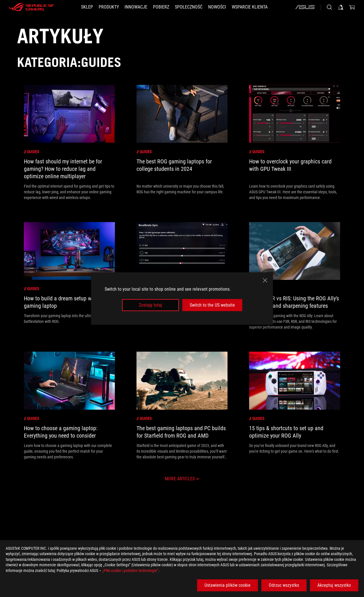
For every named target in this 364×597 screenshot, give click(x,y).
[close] (265, 280)
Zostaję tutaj (150, 305)
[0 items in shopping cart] (352, 7)
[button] (109, 7)
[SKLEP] (87, 7)
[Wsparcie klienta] (250, 7)
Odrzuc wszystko (284, 585)
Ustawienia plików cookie (227, 585)
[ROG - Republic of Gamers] (31, 7)
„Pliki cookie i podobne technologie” (130, 571)
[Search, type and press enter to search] (329, 7)
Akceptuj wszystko (334, 585)
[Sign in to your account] (341, 7)
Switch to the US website (212, 305)
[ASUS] (305, 7)
